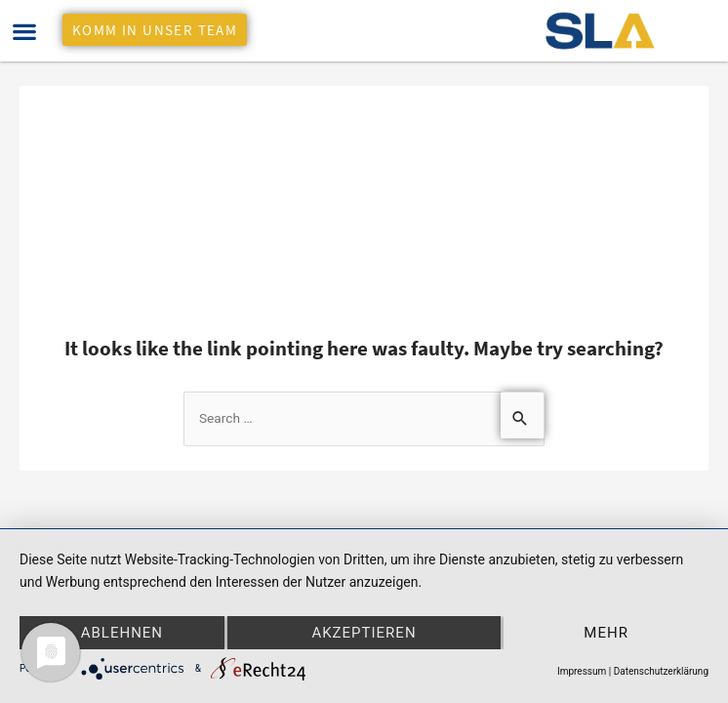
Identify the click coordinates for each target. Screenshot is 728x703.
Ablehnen (122, 633)
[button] (24, 31)
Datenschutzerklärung (661, 671)
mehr (606, 633)
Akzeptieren (364, 633)
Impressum (582, 671)
